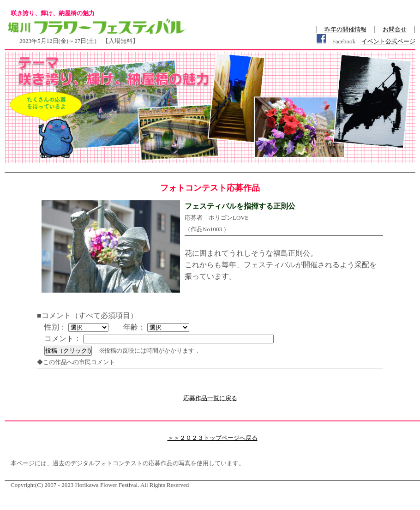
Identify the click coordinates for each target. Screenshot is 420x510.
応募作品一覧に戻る (210, 398)
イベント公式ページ (388, 41)
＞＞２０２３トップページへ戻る (213, 438)
